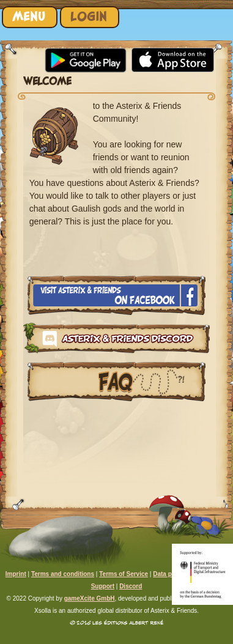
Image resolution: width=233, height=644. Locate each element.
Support (103, 586)
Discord (131, 586)
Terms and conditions (63, 574)
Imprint (16, 574)
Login (89, 17)
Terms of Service (124, 574)
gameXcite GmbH (90, 598)
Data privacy (171, 574)
